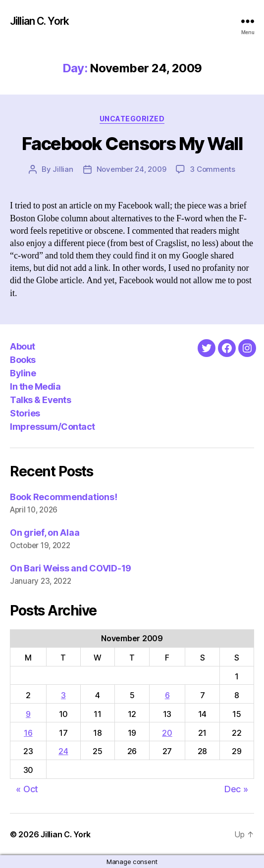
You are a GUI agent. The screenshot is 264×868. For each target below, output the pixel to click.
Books (23, 360)
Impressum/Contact (53, 427)
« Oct (27, 789)
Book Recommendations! (63, 497)
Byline (23, 373)
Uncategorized (132, 119)
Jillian (63, 169)
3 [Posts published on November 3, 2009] (63, 695)
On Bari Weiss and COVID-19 (71, 568)
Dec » (236, 789)
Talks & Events (40, 400)
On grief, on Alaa (45, 533)
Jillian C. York (39, 21)
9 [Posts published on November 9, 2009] (28, 714)
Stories (25, 413)
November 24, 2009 (132, 169)
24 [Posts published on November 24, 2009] (63, 751)
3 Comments (212, 169)
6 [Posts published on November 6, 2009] (167, 695)
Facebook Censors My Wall (132, 144)
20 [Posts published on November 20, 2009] (167, 733)
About (23, 346)
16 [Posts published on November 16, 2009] (28, 733)
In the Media (35, 386)
